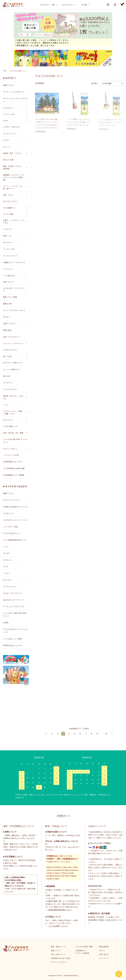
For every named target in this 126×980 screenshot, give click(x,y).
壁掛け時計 (7, 330)
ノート (6, 405)
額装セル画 (7, 304)
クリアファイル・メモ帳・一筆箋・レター (13, 412)
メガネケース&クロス (11, 127)
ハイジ (6, 547)
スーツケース (8, 269)
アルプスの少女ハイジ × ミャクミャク (15, 631)
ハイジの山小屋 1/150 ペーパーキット (15, 441)
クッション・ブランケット (13, 343)
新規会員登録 (104, 947)
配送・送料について (58, 947)
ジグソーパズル (9, 114)
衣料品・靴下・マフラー (13, 153)
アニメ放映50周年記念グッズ (14, 540)
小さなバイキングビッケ (13, 593)
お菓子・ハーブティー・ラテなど (13, 222)
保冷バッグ (7, 236)
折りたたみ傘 (8, 160)
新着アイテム (8, 85)
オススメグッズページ (12, 500)
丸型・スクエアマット (12, 337)
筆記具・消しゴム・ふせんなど (13, 397)
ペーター (7, 573)
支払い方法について (58, 954)
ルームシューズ (9, 134)
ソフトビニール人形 (11, 455)
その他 (84, 5)
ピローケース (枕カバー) (12, 363)
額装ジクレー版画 (10, 297)
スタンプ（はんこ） (11, 449)
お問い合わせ (104, 954)
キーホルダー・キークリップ (13, 289)
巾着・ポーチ (8, 282)
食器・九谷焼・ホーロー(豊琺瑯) (13, 167)
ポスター (7, 317)
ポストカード (8, 420)
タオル (6, 120)
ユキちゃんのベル (10, 350)
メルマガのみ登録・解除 (84, 947)
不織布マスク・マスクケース (14, 262)
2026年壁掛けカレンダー (13, 462)
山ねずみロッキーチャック (13, 600)
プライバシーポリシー (59, 962)
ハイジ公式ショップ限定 (13, 639)
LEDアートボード (10, 324)
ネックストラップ (10, 256)
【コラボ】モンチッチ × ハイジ (15, 520)
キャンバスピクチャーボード (14, 310)
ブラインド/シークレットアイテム (15, 100)
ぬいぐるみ (7, 356)
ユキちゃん (7, 560)
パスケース (7, 229)
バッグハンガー (9, 249)
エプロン (7, 140)
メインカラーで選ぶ (11, 527)
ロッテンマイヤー (10, 587)
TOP (5, 71)
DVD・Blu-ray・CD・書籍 (13, 433)
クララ (6, 567)
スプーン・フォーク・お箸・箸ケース (13, 187)
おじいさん (7, 580)
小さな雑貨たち (9, 208)
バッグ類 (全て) (9, 276)
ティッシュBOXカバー (12, 369)
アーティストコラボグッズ (13, 92)
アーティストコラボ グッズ (14, 606)
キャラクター (68, 5)
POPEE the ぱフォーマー (13, 645)
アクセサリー (8, 108)
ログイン (102, 951)
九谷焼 (6, 623)
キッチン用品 (8, 214)
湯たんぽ (7, 376)
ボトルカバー (8, 242)
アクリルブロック (10, 389)
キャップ (7, 147)
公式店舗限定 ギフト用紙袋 (14, 475)
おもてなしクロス (10, 201)
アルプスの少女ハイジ (18, 71)
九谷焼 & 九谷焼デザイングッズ (15, 507)
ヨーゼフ (7, 553)
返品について (56, 951)
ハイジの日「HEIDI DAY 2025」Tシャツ (16, 615)
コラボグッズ (8, 513)
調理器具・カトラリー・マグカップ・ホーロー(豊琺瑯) (13, 177)
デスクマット (8, 383)
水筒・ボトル (8, 195)
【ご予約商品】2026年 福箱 (14, 468)
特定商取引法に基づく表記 (61, 958)
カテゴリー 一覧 (47, 5)
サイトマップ (104, 958)
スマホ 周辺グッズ (10, 426)
